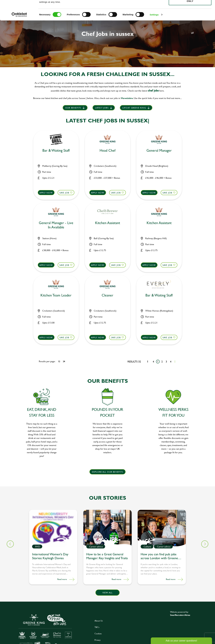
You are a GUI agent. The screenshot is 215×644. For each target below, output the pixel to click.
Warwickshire (127, 98)
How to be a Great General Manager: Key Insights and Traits (107, 556)
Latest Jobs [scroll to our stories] (102, 108)
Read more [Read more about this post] (62, 579)
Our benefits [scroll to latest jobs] (73, 108)
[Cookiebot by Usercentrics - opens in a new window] (19, 34)
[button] (205, 544)
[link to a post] (53, 529)
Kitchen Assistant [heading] (108, 223)
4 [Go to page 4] (171, 361)
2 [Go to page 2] (162, 361)
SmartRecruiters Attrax (180, 615)
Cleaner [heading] (107, 295)
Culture (147, 546)
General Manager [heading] (159, 151)
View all (108, 593)
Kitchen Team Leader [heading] (56, 295)
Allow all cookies (190, 8)
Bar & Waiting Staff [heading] (56, 151)
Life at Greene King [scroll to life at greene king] (134, 108)
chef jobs (153, 90)
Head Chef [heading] (107, 151)
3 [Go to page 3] (166, 361)
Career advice (96, 546)
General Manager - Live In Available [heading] (56, 225)
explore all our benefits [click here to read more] (107, 472)
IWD (38, 546)
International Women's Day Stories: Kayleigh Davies (50, 556)
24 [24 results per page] (64, 361)
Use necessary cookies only (190, 19)
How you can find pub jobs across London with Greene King (159, 556)
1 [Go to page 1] (158, 361)
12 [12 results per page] (59, 361)
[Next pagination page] (175, 361)
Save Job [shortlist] (64, 193)
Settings (154, 34)
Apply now (46, 193)
